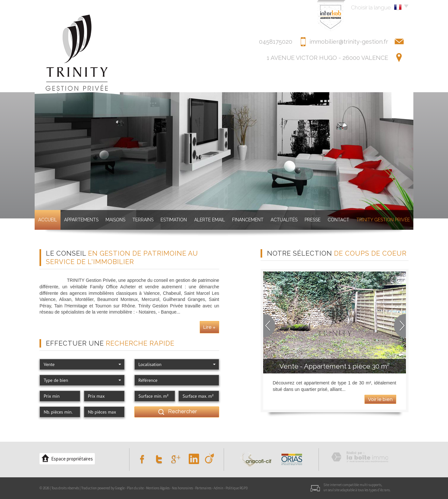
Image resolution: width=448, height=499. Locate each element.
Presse (313, 220)
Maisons (115, 220)
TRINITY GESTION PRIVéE (383, 220)
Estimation (174, 220)
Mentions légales (158, 488)
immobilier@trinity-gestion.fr (349, 42)
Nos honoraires (182, 488)
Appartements (81, 220)
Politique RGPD (237, 488)
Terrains (143, 220)
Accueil (48, 220)
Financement (248, 220)
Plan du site (135, 488)
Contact (338, 220)
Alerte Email (210, 220)
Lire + (209, 327)
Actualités (284, 220)
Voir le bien (380, 399)
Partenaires (203, 488)
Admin (218, 488)
